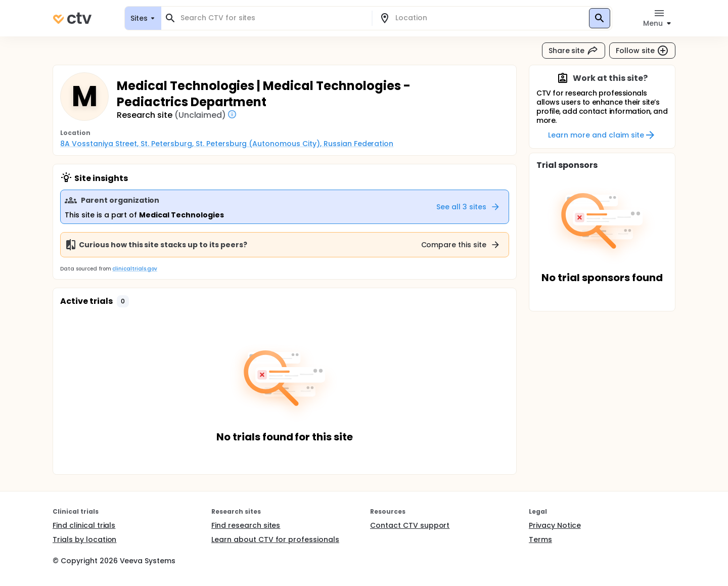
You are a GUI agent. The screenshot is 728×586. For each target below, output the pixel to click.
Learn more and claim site (602, 135)
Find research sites (246, 525)
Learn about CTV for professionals (275, 539)
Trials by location (84, 539)
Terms (540, 539)
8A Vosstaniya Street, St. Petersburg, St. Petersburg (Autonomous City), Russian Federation (227, 144)
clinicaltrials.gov (134, 269)
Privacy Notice (555, 525)
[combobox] (272, 18)
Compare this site (461, 245)
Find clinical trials (84, 525)
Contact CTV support (410, 525)
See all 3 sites (468, 207)
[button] (123, 301)
